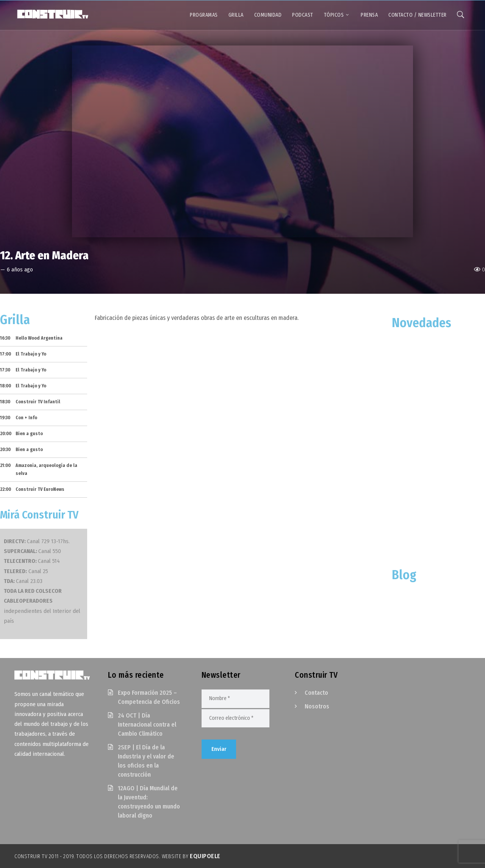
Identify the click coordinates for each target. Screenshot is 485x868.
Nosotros (317, 706)
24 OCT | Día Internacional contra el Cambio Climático (147, 725)
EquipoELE (205, 856)
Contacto (316, 693)
